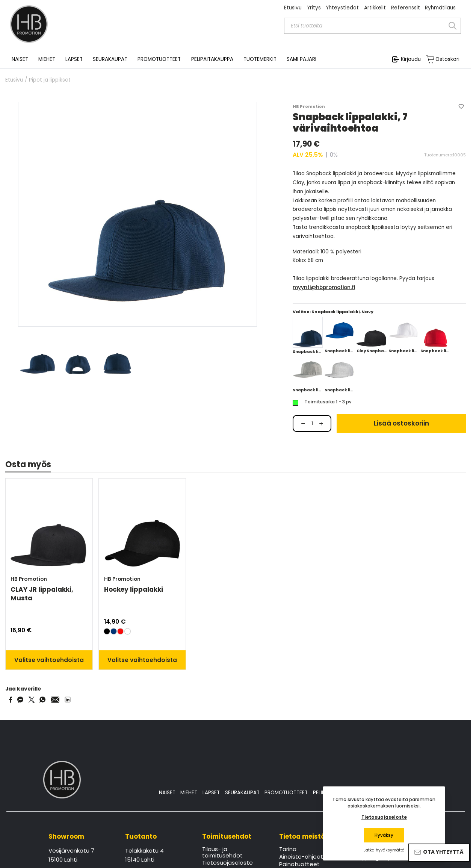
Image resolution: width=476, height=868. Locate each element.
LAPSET (211, 793)
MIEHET (189, 793)
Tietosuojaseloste (227, 863)
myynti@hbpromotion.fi (324, 287)
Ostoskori (447, 59)
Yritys (314, 8)
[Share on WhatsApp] (42, 700)
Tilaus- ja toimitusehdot (222, 853)
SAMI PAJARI (301, 59)
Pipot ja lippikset (50, 80)
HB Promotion (309, 106)
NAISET (167, 793)
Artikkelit (375, 8)
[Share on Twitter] (32, 700)
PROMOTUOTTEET (286, 793)
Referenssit (406, 8)
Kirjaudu (411, 59)
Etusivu (293, 8)
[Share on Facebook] (11, 700)
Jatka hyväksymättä (384, 850)
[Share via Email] (55, 700)
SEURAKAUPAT (110, 59)
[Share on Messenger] (20, 700)
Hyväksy (384, 835)
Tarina (288, 850)
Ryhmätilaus (440, 8)
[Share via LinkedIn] (68, 700)
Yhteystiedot (342, 8)
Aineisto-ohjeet (301, 857)
